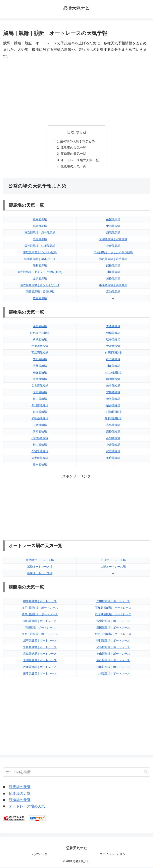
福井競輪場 (113, 406)
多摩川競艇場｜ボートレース (40, 615)
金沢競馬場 (40, 279)
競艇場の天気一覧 (73, 167)
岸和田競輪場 (113, 419)
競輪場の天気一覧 (73, 154)
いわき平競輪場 (40, 334)
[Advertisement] (76, 92)
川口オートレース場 (113, 561)
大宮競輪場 (113, 347)
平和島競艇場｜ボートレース (113, 609)
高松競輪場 (113, 433)
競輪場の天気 (20, 801)
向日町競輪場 (113, 413)
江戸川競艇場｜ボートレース (40, 609)
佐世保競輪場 (40, 459)
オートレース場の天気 (27, 807)
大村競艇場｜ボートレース (113, 674)
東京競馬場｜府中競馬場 (40, 234)
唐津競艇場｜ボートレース (40, 674)
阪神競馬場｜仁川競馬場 (40, 247)
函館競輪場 (40, 327)
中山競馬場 (113, 227)
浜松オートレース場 (40, 568)
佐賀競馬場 (40, 299)
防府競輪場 (40, 433)
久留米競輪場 (40, 452)
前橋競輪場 (40, 340)
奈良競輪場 (40, 413)
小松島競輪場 (40, 439)
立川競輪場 (40, 360)
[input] (76, 773)
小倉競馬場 (113, 247)
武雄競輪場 (113, 452)
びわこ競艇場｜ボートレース (40, 635)
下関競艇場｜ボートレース (40, 661)
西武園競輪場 (40, 354)
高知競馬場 (113, 293)
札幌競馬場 (40, 220)
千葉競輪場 (40, 367)
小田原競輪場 (113, 373)
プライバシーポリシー (114, 855)
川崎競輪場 (113, 367)
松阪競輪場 (113, 400)
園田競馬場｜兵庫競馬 (40, 293)
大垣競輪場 (40, 393)
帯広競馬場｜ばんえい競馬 (40, 253)
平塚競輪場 (40, 373)
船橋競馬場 (113, 266)
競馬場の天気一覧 (73, 148)
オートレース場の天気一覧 (80, 161)
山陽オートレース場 (113, 568)
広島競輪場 (113, 426)
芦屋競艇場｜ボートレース (40, 668)
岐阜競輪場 (113, 387)
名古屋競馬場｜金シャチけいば (40, 286)
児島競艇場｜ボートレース (113, 648)
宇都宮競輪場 (40, 347)
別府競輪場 (113, 459)
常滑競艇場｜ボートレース (113, 622)
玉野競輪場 (40, 426)
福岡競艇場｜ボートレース (113, 668)
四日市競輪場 (40, 406)
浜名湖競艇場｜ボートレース (113, 615)
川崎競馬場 (113, 273)
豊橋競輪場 (113, 393)
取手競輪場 (113, 340)
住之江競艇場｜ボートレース (113, 635)
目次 (71, 132)
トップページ (39, 855)
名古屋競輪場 (40, 387)
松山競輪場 (40, 446)
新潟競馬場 (113, 234)
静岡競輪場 (113, 380)
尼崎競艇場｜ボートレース (40, 641)
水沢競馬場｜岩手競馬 (113, 260)
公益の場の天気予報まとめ (76, 141)
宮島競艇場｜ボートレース (40, 655)
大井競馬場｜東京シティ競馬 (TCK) (40, 273)
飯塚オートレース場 (40, 574)
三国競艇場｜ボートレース (113, 628)
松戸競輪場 (113, 360)
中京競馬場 (40, 240)
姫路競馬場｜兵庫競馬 (113, 286)
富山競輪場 (40, 400)
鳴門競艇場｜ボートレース (113, 641)
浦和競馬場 (40, 266)
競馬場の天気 (20, 788)
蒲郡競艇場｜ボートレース (40, 622)
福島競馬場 (40, 227)
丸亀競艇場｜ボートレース (40, 648)
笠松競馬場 (113, 279)
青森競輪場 (113, 327)
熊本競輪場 (40, 465)
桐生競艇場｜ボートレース (40, 602)
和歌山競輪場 (40, 419)
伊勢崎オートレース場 (40, 561)
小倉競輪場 (113, 446)
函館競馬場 (113, 220)
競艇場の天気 (20, 794)
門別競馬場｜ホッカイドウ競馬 (113, 253)
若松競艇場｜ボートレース (113, 661)
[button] (146, 773)
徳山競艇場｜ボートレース (113, 655)
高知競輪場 (113, 439)
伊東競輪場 (40, 380)
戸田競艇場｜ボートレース (113, 602)
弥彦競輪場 (113, 334)
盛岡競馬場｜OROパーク (40, 260)
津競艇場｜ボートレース (40, 628)
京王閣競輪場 (113, 354)
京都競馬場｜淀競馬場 (113, 240)
